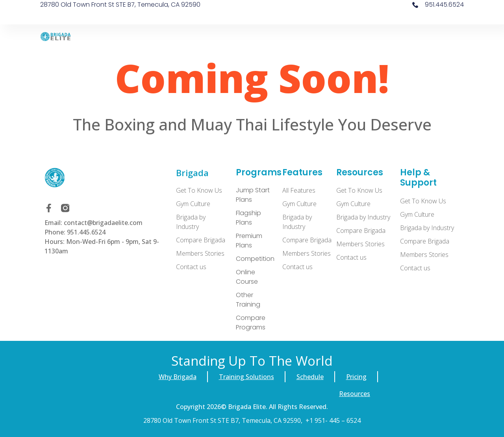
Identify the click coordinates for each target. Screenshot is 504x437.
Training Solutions (246, 377)
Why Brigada (178, 377)
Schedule (310, 377)
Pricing (356, 377)
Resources (355, 394)
